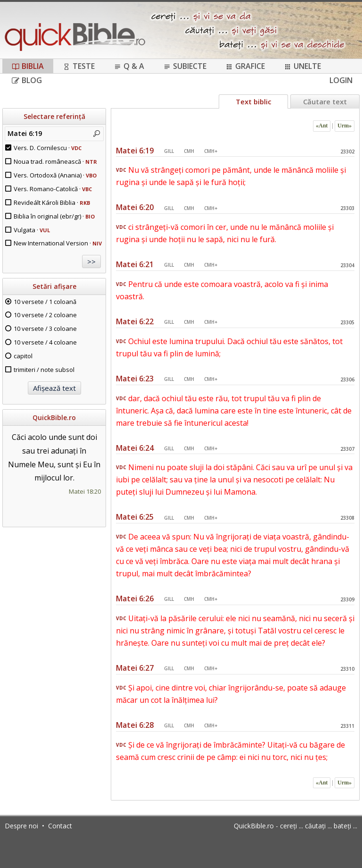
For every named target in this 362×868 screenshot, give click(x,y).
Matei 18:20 (85, 491)
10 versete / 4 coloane (45, 342)
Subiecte (185, 66)
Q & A (129, 66)
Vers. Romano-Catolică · (53, 189)
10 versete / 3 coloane (45, 329)
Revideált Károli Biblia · (52, 202)
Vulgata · (32, 230)
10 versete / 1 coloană (45, 302)
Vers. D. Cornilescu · (48, 148)
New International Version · (58, 243)
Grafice (245, 66)
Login (341, 80)
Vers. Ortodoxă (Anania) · (55, 175)
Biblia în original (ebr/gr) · (54, 216)
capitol (23, 356)
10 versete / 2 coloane (45, 315)
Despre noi (21, 826)
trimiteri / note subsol (44, 370)
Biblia (28, 66)
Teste (79, 66)
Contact (60, 826)
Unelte (302, 66)
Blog (27, 80)
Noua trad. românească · (55, 161)
